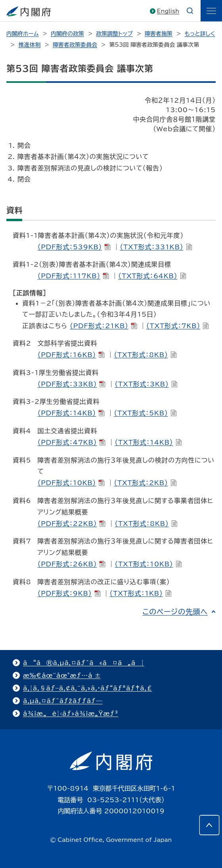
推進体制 (29, 45)
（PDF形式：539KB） (74, 247)
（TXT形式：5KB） (145, 413)
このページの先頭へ (175, 612)
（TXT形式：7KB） (178, 326)
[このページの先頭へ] (209, 825)
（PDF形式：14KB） (71, 413)
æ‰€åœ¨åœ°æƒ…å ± (62, 675)
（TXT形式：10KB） (148, 564)
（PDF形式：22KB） (71, 524)
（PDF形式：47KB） (71, 442)
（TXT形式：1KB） (140, 593)
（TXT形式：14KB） (148, 442)
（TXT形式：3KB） (146, 384)
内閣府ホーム (22, 34)
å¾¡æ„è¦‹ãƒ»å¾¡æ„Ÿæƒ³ (71, 713)
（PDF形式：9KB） (69, 593)
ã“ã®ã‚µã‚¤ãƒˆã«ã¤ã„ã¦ (84, 663)
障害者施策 (159, 34)
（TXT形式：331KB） (156, 247)
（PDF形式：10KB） (71, 483)
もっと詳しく (200, 34)
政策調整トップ (114, 34)
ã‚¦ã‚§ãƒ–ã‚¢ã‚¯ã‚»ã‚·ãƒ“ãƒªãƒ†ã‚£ (88, 688)
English (168, 11)
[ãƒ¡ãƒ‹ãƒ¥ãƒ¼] (211, 11)
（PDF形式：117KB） (73, 276)
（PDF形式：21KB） (103, 326)
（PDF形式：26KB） (71, 564)
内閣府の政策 (67, 34)
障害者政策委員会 (75, 45)
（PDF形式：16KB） (71, 355)
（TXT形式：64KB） (152, 276)
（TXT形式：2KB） (145, 483)
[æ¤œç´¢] (190, 11)
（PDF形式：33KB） (71, 384)
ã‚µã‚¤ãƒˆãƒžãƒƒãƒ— (63, 701)
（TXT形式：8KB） (145, 355)
